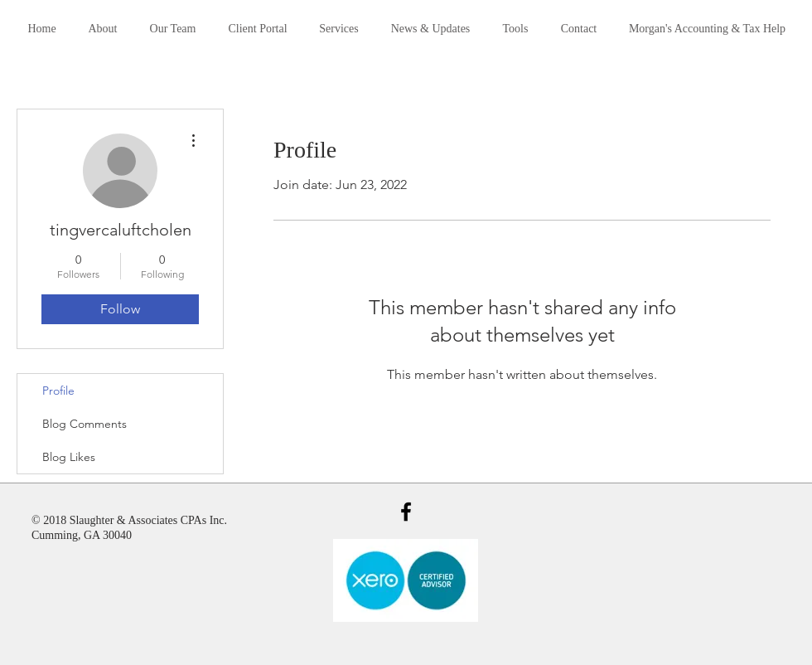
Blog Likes (69, 457)
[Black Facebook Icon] (406, 512)
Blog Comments (85, 424)
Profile (58, 391)
